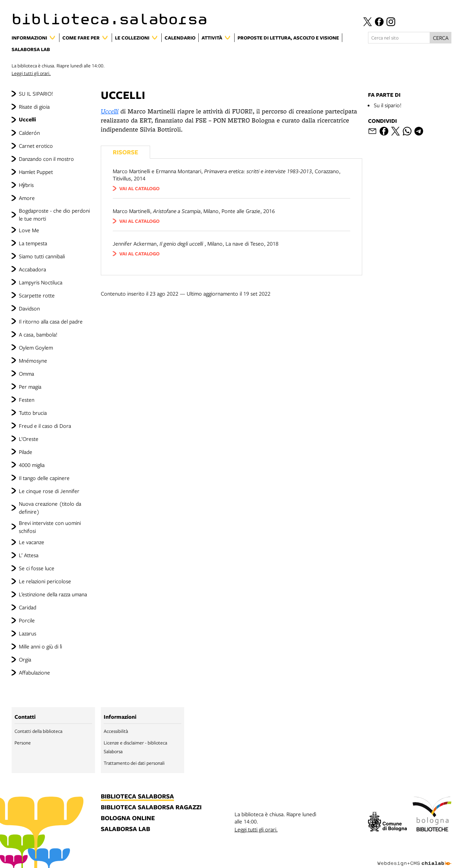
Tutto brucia (33, 413)
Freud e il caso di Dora (45, 426)
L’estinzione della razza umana (53, 594)
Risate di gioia (34, 107)
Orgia (25, 659)
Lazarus (28, 633)
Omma (26, 374)
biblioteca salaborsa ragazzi (151, 808)
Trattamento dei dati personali (134, 763)
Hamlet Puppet (36, 172)
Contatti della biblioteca (38, 731)
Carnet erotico (36, 146)
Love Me (29, 230)
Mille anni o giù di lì (40, 646)
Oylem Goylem (36, 347)
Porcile (27, 620)
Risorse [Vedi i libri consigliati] (125, 152)
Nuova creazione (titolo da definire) (50, 508)
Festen (27, 400)
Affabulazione (34, 672)
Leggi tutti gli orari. (31, 73)
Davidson (29, 308)
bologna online (128, 818)
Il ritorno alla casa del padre (51, 321)
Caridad (28, 607)
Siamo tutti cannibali (42, 256)
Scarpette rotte (37, 295)
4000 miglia (32, 465)
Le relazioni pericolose (45, 581)
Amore (27, 198)
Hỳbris (26, 185)
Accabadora (32, 269)
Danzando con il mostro (46, 159)
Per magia (30, 387)
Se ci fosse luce (37, 568)
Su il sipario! (388, 105)
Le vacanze (32, 542)
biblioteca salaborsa (137, 797)
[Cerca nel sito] (399, 38)
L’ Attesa (29, 555)
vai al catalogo (139, 188)
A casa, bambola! (38, 334)
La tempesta (33, 243)
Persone (23, 743)
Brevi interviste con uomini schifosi (50, 527)
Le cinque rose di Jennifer (49, 491)
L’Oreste (29, 439)
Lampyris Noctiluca (41, 282)
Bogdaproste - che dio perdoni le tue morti (54, 214)
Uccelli (27, 119)
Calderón (29, 133)
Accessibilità (116, 731)
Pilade (26, 452)
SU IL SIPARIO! (36, 93)
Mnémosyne (33, 360)
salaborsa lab (125, 829)
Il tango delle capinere (44, 478)
